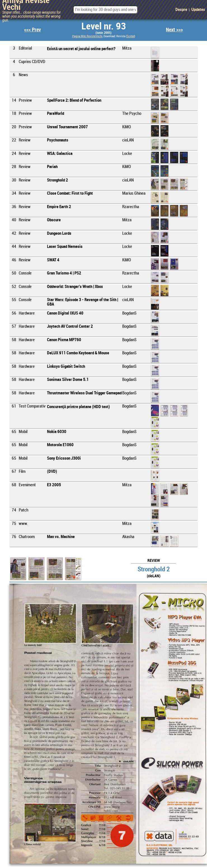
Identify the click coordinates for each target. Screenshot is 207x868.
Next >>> (174, 30)
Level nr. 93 (104, 27)
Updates (198, 10)
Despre (181, 10)
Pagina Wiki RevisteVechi (87, 36)
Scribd (130, 36)
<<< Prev (32, 30)
